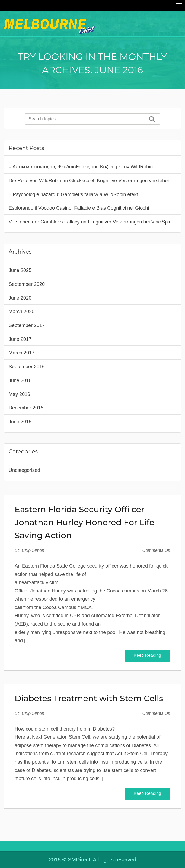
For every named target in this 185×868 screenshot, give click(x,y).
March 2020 (22, 312)
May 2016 (19, 394)
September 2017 (27, 325)
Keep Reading (147, 655)
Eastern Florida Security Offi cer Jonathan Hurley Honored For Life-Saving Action (86, 522)
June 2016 (20, 380)
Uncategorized (24, 470)
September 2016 (27, 367)
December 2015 (26, 408)
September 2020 (27, 284)
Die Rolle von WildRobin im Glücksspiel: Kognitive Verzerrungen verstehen (90, 181)
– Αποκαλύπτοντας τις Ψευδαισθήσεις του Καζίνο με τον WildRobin (81, 167)
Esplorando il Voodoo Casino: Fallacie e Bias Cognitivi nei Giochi (79, 208)
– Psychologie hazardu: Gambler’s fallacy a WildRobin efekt (73, 194)
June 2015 (20, 422)
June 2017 (20, 339)
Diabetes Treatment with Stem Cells (89, 698)
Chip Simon (33, 550)
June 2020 (20, 298)
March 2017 (22, 353)
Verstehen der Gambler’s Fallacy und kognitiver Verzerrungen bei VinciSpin (90, 222)
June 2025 (20, 270)
